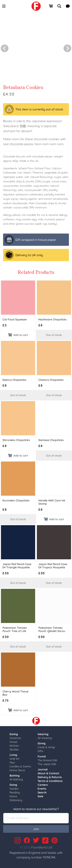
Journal (43, 769)
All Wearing (45, 738)
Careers (43, 785)
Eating (14, 734)
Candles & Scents (20, 766)
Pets (12, 763)
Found (42, 756)
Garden (14, 789)
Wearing (43, 734)
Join (36, 829)
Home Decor (17, 770)
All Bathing (16, 779)
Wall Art (14, 759)
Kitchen (14, 746)
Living (13, 755)
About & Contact (48, 773)
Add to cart (18, 335)
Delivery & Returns (50, 777)
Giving (42, 743)
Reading (15, 792)
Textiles (14, 750)
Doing (13, 785)
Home (13, 796)
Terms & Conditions (50, 781)
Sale (40, 796)
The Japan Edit (47, 764)
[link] (36, 6)
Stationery (16, 800)
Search (42, 792)
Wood (13, 742)
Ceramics (15, 738)
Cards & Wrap (46, 747)
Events (42, 789)
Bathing (15, 776)
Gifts (41, 751)
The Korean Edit (47, 760)
